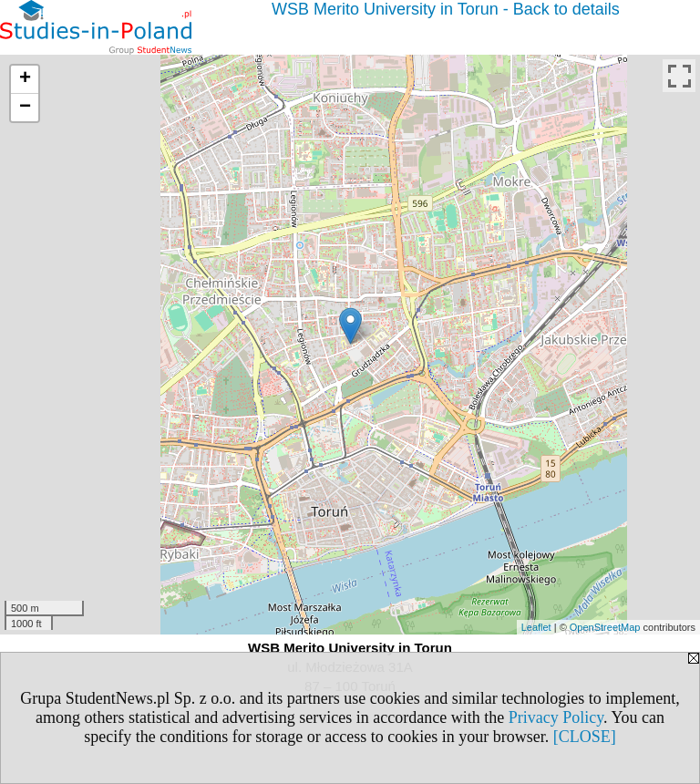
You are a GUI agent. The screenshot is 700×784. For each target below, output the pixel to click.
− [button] (25, 108)
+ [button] (25, 79)
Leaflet (536, 627)
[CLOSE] (585, 737)
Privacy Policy (556, 717)
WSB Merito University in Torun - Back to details (446, 9)
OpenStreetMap (605, 627)
